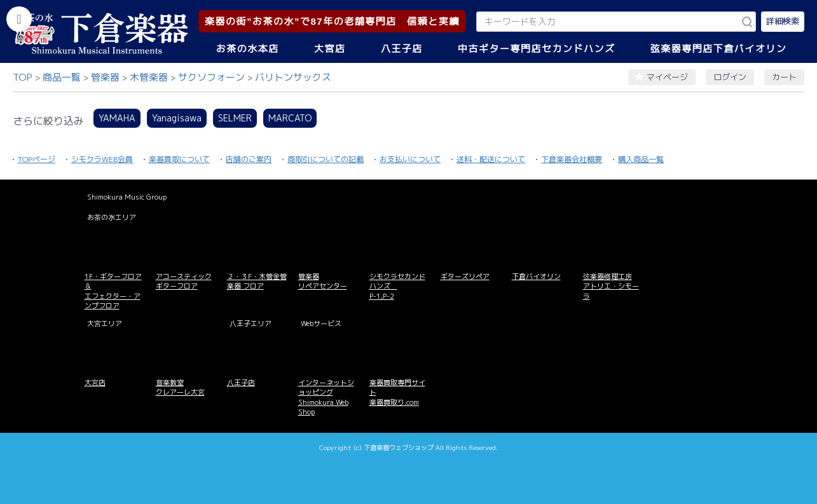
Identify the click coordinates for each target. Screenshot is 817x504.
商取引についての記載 (326, 159)
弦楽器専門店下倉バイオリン (719, 49)
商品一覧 (62, 77)
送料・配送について (491, 159)
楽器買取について (179, 159)
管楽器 (105, 77)
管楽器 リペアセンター (323, 281)
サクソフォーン (211, 77)
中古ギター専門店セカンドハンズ (537, 49)
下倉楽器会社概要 (572, 159)
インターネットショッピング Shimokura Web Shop (326, 397)
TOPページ (37, 159)
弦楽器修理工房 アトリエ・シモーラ (611, 286)
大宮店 (330, 49)
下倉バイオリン (536, 276)
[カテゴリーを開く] (19, 19)
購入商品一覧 (641, 159)
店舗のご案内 (249, 159)
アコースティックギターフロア (184, 281)
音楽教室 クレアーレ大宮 (180, 387)
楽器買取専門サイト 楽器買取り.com (397, 392)
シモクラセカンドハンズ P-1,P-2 (397, 286)
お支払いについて (410, 159)
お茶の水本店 (248, 49)
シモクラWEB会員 (102, 159)
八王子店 (402, 49)
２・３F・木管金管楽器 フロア (257, 281)
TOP (23, 77)
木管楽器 (149, 77)
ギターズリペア (465, 276)
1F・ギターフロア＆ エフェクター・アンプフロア (113, 291)
